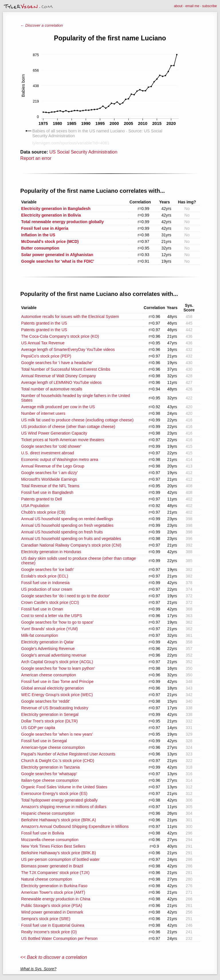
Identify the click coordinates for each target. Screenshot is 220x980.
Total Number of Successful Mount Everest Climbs (66, 369)
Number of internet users (43, 413)
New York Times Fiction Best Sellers (53, 846)
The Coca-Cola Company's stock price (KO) (60, 336)
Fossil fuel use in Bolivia (43, 833)
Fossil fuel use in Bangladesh (47, 492)
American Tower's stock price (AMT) (53, 892)
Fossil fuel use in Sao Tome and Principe (57, 682)
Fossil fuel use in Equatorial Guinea (53, 925)
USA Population (35, 506)
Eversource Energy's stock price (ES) (54, 794)
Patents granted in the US (44, 323)
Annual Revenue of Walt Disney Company (59, 376)
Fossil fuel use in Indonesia (45, 583)
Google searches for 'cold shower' (51, 446)
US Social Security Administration (83, 152)
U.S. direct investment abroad (48, 453)
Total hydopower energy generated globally (59, 800)
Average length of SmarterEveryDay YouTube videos (68, 349)
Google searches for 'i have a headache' (57, 363)
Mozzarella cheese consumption (50, 840)
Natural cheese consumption (47, 879)
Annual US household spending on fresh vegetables (67, 525)
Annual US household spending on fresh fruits (62, 532)
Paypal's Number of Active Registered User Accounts (68, 754)
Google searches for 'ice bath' (48, 569)
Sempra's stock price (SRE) (46, 919)
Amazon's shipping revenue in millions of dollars (64, 807)
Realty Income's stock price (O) (49, 932)
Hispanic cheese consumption (48, 813)
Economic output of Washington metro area (60, 459)
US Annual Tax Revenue (43, 343)
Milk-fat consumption (40, 635)
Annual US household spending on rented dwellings (67, 519)
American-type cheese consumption (53, 747)
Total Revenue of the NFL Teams (50, 486)
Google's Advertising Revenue (48, 649)
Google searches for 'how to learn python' (58, 668)
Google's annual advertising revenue (54, 655)
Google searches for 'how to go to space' (57, 622)
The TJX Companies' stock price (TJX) (55, 873)
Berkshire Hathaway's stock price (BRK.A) (59, 820)
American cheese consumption (49, 675)
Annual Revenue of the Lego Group (53, 466)
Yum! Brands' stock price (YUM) (50, 629)
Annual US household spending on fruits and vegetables (71, 539)
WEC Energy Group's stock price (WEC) (57, 695)
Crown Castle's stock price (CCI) (50, 602)
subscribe (210, 6)
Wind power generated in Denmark (52, 912)
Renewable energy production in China (56, 899)
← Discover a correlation (42, 25)
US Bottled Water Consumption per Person (59, 938)
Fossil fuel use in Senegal (44, 741)
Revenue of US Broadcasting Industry (55, 708)
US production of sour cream (47, 589)
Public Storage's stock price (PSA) (52, 906)
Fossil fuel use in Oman (42, 609)
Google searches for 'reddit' (46, 701)
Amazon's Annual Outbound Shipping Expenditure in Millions (75, 826)
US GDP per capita (38, 728)
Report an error (36, 158)
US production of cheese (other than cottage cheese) (68, 427)
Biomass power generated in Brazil (52, 866)
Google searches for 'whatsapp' (49, 774)
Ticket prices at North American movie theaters (63, 440)
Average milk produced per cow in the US (58, 407)
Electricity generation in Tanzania (50, 767)
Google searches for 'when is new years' (57, 734)
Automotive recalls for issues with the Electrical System (70, 317)
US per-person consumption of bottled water (60, 859)
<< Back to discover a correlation (54, 957)
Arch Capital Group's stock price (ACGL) (57, 662)
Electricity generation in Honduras (51, 552)
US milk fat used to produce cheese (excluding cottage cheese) (77, 420)
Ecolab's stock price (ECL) (45, 576)
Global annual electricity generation (53, 688)
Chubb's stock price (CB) (43, 512)
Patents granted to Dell (42, 499)
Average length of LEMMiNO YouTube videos (61, 382)
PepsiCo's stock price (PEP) (46, 356)
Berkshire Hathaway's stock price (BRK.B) (59, 853)
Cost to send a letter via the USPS (52, 616)
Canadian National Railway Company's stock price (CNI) (71, 545)
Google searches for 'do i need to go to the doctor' (66, 596)
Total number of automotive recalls (52, 389)
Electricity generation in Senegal (50, 714)
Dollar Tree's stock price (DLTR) (50, 721)
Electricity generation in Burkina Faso (54, 886)
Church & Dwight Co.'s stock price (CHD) (58, 761)
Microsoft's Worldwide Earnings (49, 479)
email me (192, 6)
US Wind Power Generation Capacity (54, 433)
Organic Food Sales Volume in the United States (64, 787)
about (178, 6)
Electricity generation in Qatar (48, 642)
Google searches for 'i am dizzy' (50, 473)
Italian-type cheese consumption (50, 780)
